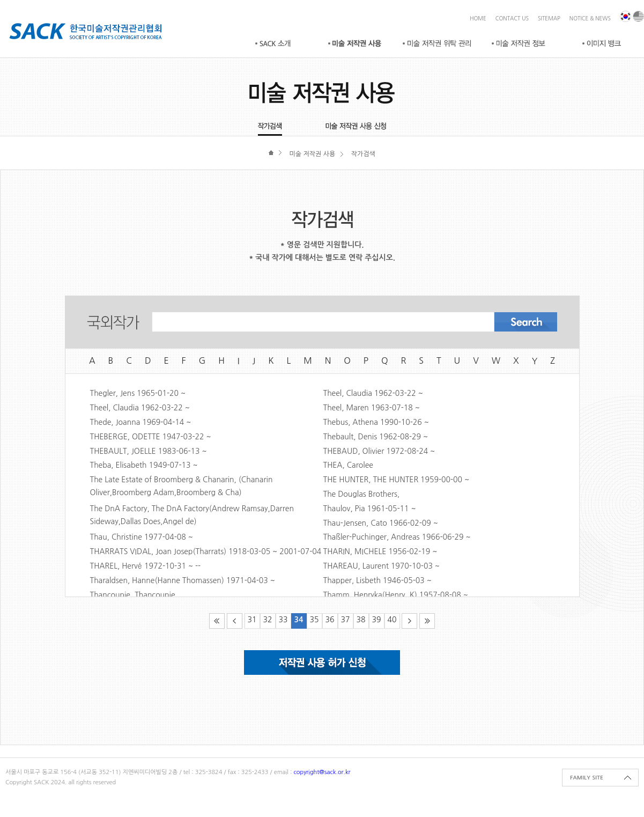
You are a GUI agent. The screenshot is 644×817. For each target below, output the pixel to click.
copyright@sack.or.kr (322, 772)
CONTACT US (512, 18)
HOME (478, 18)
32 (268, 620)
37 (346, 620)
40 (392, 620)
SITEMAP (549, 18)
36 (330, 620)
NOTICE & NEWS (590, 18)
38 (361, 620)
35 (314, 620)
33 (283, 620)
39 (377, 620)
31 (252, 620)
